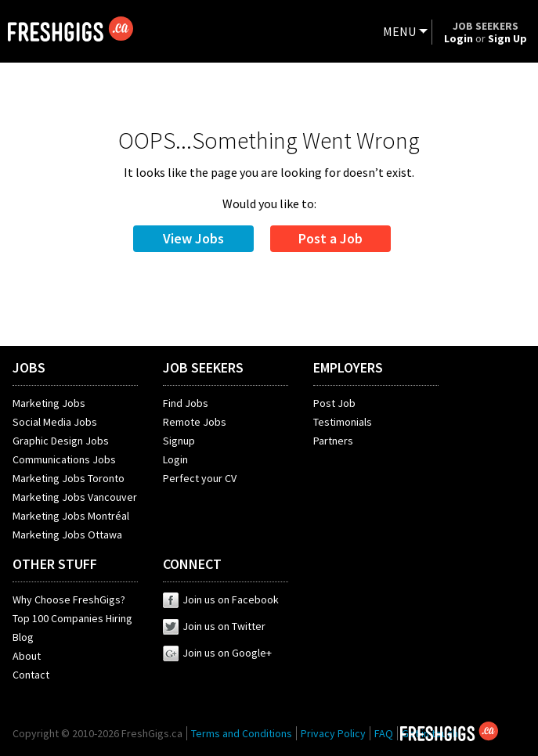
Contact (31, 675)
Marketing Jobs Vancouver (75, 497)
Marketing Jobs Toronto (69, 478)
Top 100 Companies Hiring (72, 618)
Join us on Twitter (214, 626)
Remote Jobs (195, 422)
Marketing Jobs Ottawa (67, 535)
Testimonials (343, 422)
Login (175, 459)
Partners (333, 441)
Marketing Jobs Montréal (71, 516)
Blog (23, 637)
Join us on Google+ (217, 653)
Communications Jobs (64, 459)
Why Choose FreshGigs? (69, 599)
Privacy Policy (333, 733)
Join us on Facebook (221, 599)
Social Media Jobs (55, 422)
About (27, 656)
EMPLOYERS (348, 367)
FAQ (384, 733)
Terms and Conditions (242, 733)
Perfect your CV (200, 478)
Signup (179, 441)
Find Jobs (186, 403)
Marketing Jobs (49, 403)
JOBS (29, 367)
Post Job (334, 403)
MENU (399, 31)
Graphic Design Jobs (61, 441)
